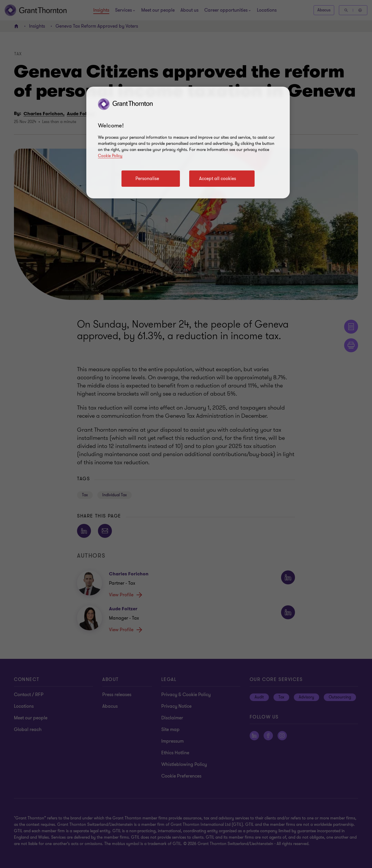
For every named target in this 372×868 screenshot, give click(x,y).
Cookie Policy (110, 156)
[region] (188, 143)
